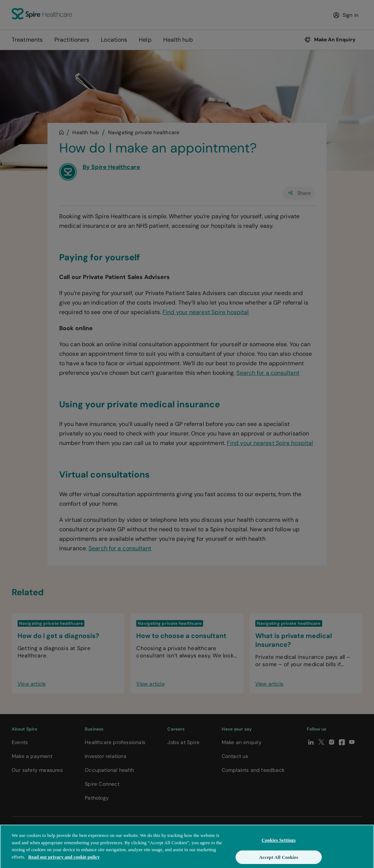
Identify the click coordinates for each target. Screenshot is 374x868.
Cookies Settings (278, 844)
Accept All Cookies (278, 861)
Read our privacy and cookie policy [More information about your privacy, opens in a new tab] (64, 861)
